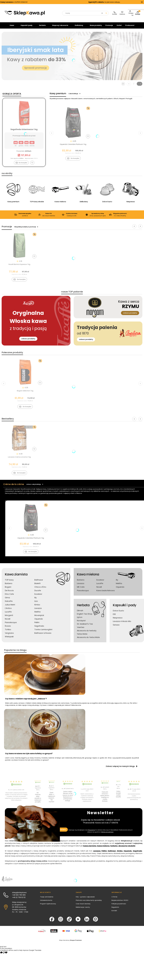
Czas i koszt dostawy (83, 905)
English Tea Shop (85, 616)
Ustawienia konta (46, 902)
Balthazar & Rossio (43, 635)
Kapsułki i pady (27, 27)
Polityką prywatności (107, 834)
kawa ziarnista (90, 848)
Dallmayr (112, 853)
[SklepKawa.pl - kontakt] (115, 15)
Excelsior (38, 596)
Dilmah (80, 612)
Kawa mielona (88, 576)
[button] (106, 15)
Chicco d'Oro (40, 589)
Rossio (8, 628)
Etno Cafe (9, 596)
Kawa (12, 27)
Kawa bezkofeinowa (105, 592)
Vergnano (9, 635)
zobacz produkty (28, 340)
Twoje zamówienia (47, 899)
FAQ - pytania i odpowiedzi (85, 899)
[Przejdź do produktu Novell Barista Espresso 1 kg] (19, 247)
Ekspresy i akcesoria (60, 27)
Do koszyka (73, 160)
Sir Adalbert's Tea (85, 626)
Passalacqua (11, 624)
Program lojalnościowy (48, 905)
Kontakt (114, 912)
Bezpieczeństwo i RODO (120, 902)
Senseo (116, 627)
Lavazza (38, 610)
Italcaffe (9, 603)
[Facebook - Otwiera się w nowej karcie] (52, 921)
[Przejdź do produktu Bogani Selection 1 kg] (25, 374)
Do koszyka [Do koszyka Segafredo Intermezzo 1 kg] (23, 164)
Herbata (42, 27)
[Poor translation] (5, 955)
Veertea (81, 629)
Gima (7, 599)
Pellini (37, 624)
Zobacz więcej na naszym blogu (122, 768)
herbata (114, 848)
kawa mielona (103, 848)
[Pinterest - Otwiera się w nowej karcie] (95, 921)
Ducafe (38, 592)
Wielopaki (9, 638)
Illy (36, 599)
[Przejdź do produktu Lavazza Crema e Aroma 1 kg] (19, 440)
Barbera (9, 585)
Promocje (109, 27)
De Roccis (9, 592)
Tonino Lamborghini (43, 631)
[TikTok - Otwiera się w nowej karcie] (69, 921)
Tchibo (8, 631)
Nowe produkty (96, 27)
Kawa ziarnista (16, 576)
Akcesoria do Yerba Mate (88, 639)
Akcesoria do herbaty (87, 632)
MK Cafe (81, 589)
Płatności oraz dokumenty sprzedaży (89, 902)
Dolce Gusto (118, 612)
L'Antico (8, 610)
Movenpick (39, 617)
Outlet (119, 27)
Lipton (80, 619)
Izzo (36, 603)
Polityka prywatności (119, 905)
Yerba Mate (82, 636)
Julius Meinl (10, 606)
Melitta (37, 613)
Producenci (130, 27)
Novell (8, 621)
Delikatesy (79, 27)
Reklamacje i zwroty (83, 909)
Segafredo (39, 628)
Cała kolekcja (75, 95)
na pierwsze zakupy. (102, 2)
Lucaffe (8, 613)
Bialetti (37, 585)
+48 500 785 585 (19, 897)
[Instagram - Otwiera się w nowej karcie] (61, 921)
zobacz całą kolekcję (35, 486)
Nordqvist (81, 622)
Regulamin (92, 832)
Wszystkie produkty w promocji (26, 229)
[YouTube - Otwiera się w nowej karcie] (78, 921)
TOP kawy (9, 582)
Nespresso (118, 619)
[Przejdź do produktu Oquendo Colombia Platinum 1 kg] (73, 124)
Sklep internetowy (70, 942)
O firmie (114, 899)
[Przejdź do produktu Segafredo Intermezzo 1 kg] (24, 115)
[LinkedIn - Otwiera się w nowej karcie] (87, 921)
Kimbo (37, 606)
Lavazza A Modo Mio (122, 623)
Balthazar (39, 582)
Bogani (8, 589)
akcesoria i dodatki (127, 848)
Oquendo (39, 621)
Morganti (9, 617)
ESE (114, 616)
